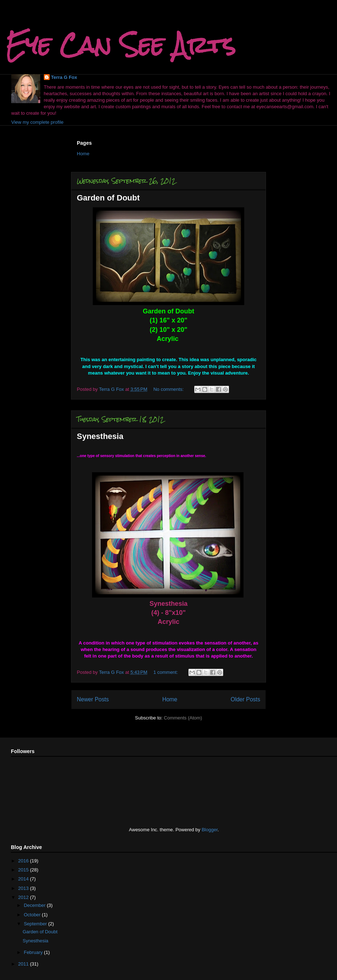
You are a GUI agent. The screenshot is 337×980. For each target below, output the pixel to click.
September (36, 924)
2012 (24, 897)
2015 (24, 870)
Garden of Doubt (108, 198)
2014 (24, 879)
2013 (24, 888)
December (36, 905)
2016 (24, 861)
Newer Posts (93, 699)
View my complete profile (37, 122)
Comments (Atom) (183, 718)
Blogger (209, 830)
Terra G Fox (64, 77)
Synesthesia (100, 436)
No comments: (169, 389)
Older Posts (246, 699)
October (33, 915)
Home (83, 154)
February (34, 952)
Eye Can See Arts (121, 45)
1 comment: (166, 672)
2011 (24, 964)
